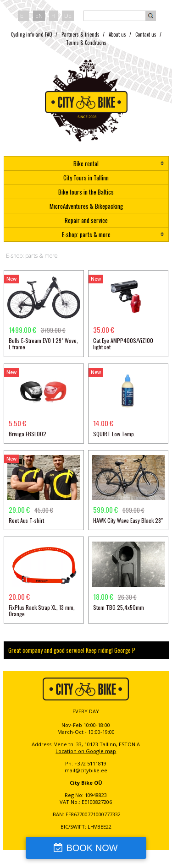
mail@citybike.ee (86, 770)
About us (117, 34)
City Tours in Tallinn (86, 178)
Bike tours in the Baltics (86, 192)
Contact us (146, 34)
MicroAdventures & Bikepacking (86, 206)
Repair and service (86, 220)
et (23, 16)
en (39, 16)
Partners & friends (80, 34)
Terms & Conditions (86, 43)
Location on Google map (86, 751)
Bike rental (86, 163)
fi (53, 16)
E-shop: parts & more (86, 234)
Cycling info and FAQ (32, 34)
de (68, 16)
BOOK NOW (92, 848)
